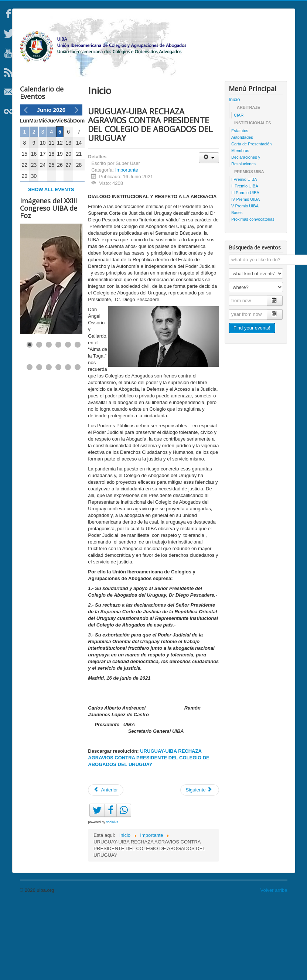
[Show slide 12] (78, 443)
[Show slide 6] (78, 420)
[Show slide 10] (58, 443)
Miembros (240, 226)
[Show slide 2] (39, 420)
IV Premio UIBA (245, 275)
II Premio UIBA (245, 262)
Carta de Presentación (251, 220)
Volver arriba (274, 966)
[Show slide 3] (49, 420)
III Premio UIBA (245, 268)
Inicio (234, 175)
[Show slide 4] (58, 420)
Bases (237, 288)
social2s (112, 898)
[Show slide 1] (30, 420)
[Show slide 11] (68, 443)
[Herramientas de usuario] (209, 233)
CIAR (239, 191)
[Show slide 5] (68, 420)
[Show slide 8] (39, 443)
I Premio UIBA (244, 255)
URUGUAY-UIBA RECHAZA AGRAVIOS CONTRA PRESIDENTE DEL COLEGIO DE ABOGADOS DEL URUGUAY (149, 833)
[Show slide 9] (49, 443)
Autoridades (242, 213)
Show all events (51, 265)
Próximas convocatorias (253, 295)
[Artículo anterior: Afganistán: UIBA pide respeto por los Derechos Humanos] (106, 866)
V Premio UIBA (245, 282)
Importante (127, 246)
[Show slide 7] (30, 443)
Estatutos (240, 206)
